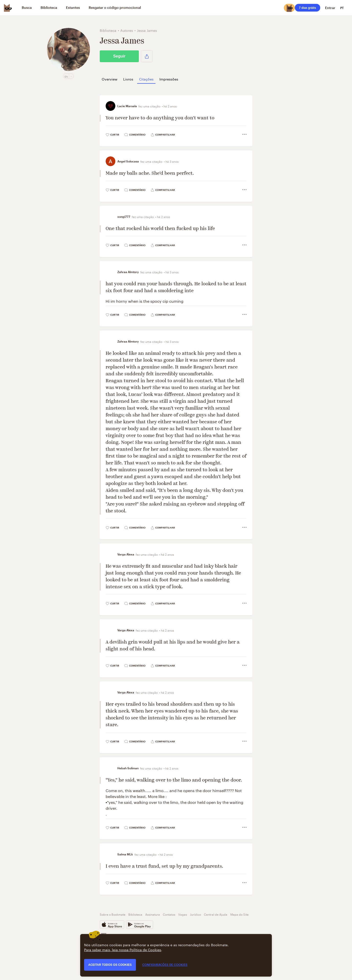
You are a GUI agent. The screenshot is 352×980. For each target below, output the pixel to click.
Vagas (183, 914)
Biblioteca (135, 914)
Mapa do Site (239, 914)
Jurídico (195, 914)
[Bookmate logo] (8, 8)
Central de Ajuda (216, 914)
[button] (147, 56)
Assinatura (153, 914)
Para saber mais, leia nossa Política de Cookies (123, 949)
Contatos (169, 914)
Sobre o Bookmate (113, 914)
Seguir (119, 56)
